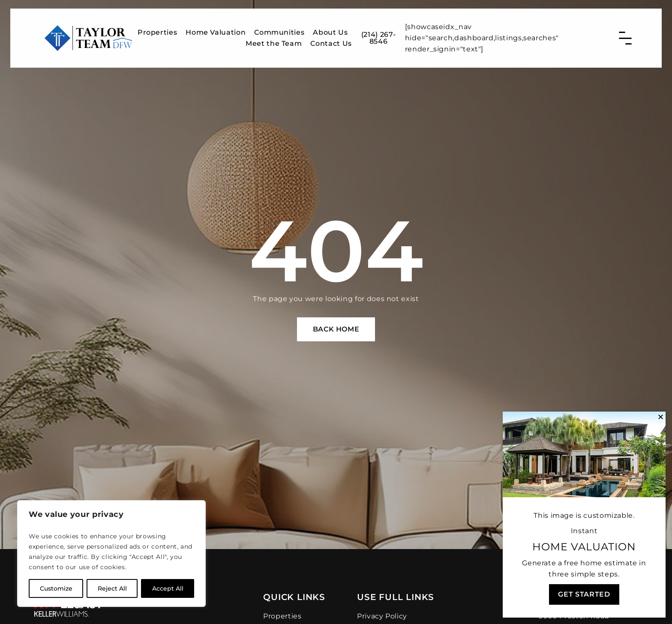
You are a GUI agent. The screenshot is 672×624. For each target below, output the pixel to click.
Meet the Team (274, 40)
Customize (56, 588)
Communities (279, 28)
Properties (157, 28)
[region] (111, 554)
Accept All (168, 588)
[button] (661, 417)
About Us (330, 28)
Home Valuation (216, 28)
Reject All (112, 588)
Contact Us (331, 40)
